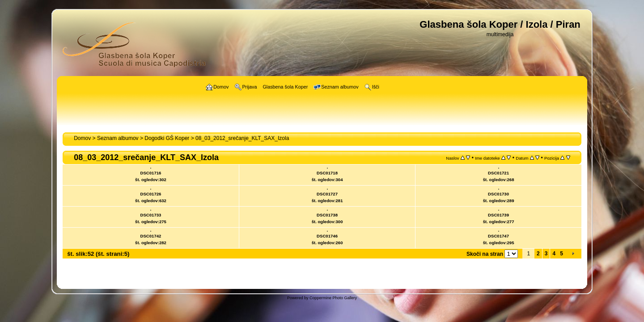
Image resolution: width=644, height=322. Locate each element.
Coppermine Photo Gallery (333, 298)
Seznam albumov (118, 138)
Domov (82, 138)
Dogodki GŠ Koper (167, 138)
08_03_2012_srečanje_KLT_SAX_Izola (242, 138)
